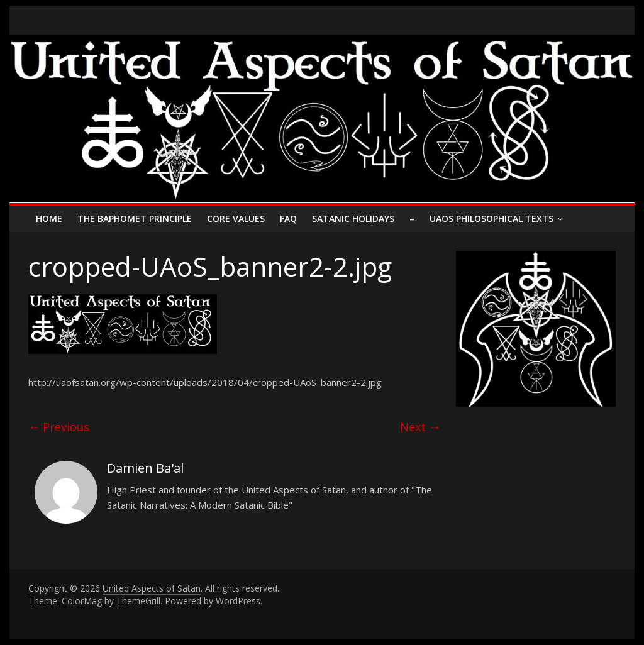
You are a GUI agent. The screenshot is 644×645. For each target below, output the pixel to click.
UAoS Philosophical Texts (491, 218)
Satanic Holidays (353, 218)
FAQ (288, 218)
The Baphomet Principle (135, 218)
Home (49, 218)
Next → (420, 427)
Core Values (236, 218)
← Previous (59, 427)
